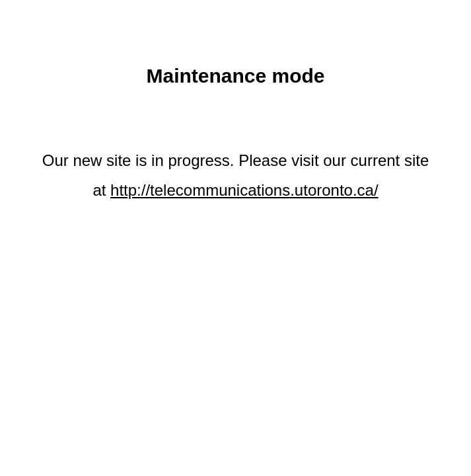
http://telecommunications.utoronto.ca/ (244, 190)
